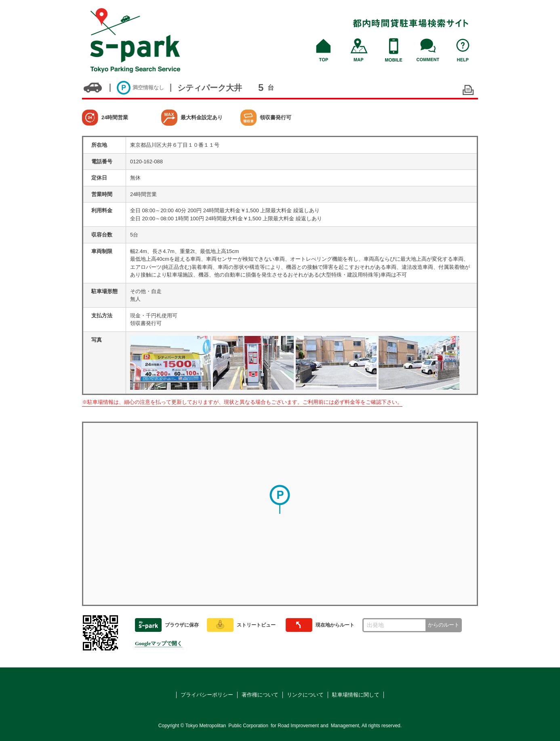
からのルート (444, 625)
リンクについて (305, 695)
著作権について (260, 695)
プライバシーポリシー (207, 695)
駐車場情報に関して (356, 695)
